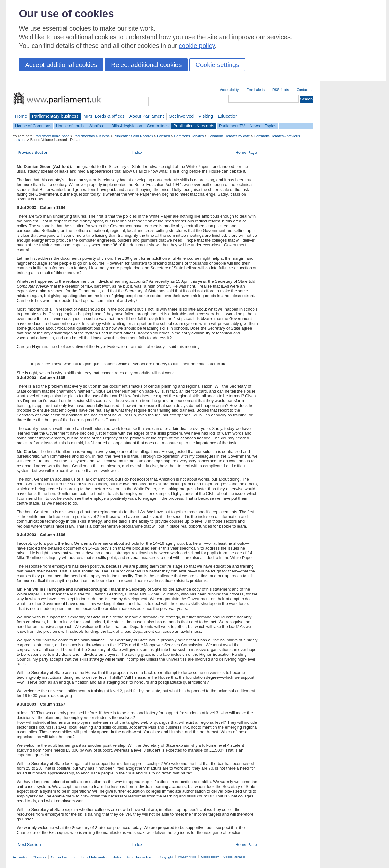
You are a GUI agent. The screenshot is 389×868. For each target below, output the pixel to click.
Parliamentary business (55, 116)
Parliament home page (52, 136)
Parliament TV (232, 126)
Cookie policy (210, 857)
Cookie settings (217, 65)
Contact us (305, 90)
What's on (98, 126)
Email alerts (256, 90)
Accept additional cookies (61, 65)
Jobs (117, 857)
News (255, 126)
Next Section (29, 845)
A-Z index (20, 857)
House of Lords (70, 126)
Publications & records (194, 126)
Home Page (246, 152)
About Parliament (147, 116)
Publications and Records (133, 136)
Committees (158, 126)
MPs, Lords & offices (104, 116)
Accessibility (229, 90)
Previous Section (33, 152)
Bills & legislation (127, 126)
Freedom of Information (90, 857)
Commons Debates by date (229, 136)
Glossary (39, 857)
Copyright (166, 857)
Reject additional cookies (146, 65)
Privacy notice (187, 857)
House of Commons (33, 126)
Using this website (139, 857)
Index (137, 152)
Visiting (206, 116)
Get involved (181, 116)
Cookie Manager (234, 857)
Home (21, 116)
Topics (270, 126)
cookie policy (197, 46)
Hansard (163, 136)
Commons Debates (189, 136)
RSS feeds (281, 90)
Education (228, 116)
